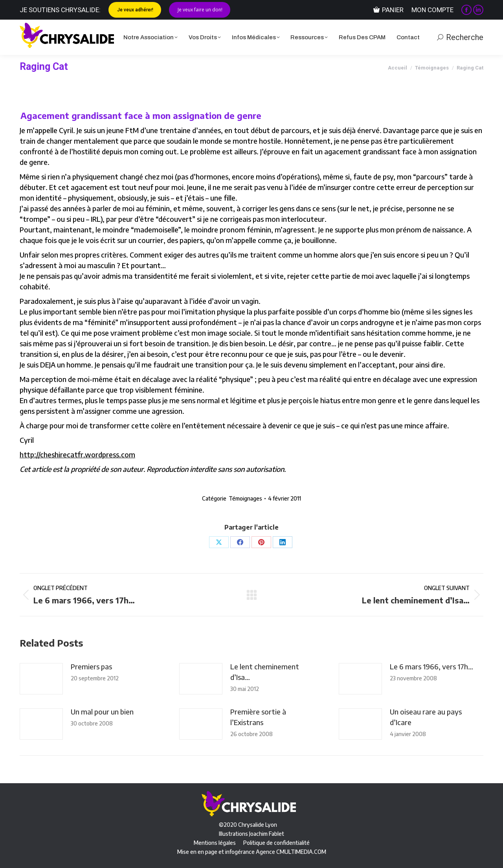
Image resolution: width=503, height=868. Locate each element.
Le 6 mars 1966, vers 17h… (431, 666)
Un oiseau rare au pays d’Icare (426, 717)
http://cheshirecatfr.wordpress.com (77, 454)
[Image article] (41, 679)
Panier (388, 10)
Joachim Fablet (267, 834)
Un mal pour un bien (102, 712)
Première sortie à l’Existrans (258, 717)
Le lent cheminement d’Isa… (265, 672)
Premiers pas (91, 666)
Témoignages (245, 498)
